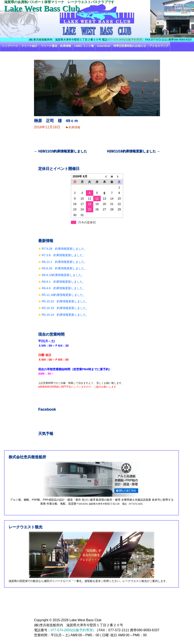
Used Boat (104, 46)
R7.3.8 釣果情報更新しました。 (64, 255)
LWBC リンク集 (84, 46)
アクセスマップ (159, 46)
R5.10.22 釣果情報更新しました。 (65, 301)
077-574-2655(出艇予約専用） (126, 40)
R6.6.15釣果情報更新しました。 (63, 275)
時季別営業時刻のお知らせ (130, 46)
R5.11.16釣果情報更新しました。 (64, 295)
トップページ (10, 46)
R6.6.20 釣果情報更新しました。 (64, 268)
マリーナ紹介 (29, 46)
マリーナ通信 (49, 46)
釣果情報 (66, 46)
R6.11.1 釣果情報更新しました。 (64, 262)
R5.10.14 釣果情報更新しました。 (65, 315)
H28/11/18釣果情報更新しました (134, 151)
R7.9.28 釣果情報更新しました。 (64, 249)
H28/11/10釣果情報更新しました (60, 151)
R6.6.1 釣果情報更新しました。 (64, 282)
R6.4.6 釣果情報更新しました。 (64, 288)
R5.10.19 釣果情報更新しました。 (65, 308)
